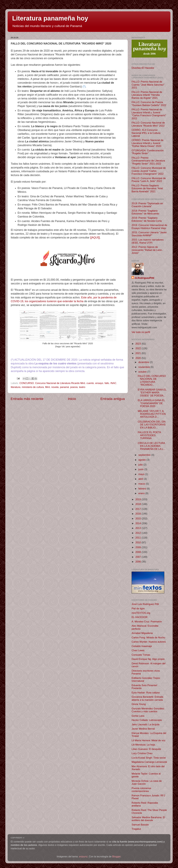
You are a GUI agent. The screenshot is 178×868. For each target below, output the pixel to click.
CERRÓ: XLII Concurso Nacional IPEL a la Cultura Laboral (146, 133)
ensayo (99, 383)
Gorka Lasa (138, 716)
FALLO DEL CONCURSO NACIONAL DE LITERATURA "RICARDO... (152, 380)
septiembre (145, 455)
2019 (139, 499)
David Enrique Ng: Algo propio (148, 659)
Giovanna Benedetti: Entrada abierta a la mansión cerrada (147, 698)
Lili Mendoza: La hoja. (144, 745)
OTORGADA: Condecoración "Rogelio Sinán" (148, 152)
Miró (48, 387)
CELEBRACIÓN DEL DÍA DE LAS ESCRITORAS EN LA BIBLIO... (152, 425)
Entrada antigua (113, 399)
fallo (107, 383)
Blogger (116, 856)
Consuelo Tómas (141, 655)
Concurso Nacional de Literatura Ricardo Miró (60, 383)
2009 (139, 547)
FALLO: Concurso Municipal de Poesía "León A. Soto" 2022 (149, 180)
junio (141, 469)
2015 (139, 518)
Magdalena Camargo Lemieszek (149, 762)
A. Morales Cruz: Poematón (147, 622)
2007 (139, 557)
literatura (16, 387)
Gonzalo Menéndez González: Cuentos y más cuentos (148, 710)
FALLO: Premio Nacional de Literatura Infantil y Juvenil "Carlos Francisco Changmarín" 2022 (149, 114)
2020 (139, 358)
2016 (139, 514)
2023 (139, 344)
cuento (90, 383)
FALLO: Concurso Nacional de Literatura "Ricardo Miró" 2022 (148, 124)
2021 (139, 353)
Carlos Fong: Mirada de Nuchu (148, 637)
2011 (139, 538)
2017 (139, 509)
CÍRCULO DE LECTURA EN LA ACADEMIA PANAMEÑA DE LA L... (151, 446)
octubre (143, 372)
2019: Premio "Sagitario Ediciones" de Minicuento (145, 212)
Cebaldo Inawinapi (142, 646)
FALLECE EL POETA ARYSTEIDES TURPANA (149, 435)
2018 (139, 504)
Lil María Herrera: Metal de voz (148, 740)
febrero (143, 489)
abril (141, 479)
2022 (139, 348)
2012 (139, 533)
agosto (142, 460)
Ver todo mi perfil (141, 332)
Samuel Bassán (140, 825)
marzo (142, 484)
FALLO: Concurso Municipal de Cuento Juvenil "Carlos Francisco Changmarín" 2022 (149, 171)
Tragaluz (136, 829)
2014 (139, 523)
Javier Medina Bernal (143, 729)
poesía (74, 387)
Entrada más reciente (27, 399)
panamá (64, 387)
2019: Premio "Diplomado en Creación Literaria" (147, 205)
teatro (82, 387)
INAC (113, 383)
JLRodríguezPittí (144, 278)
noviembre (144, 367)
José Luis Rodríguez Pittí (145, 604)
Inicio (72, 399)
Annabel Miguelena (142, 633)
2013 (139, 528)
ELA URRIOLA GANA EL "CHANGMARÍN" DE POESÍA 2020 (151, 403)
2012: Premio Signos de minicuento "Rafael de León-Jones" (147, 250)
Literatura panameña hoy (50, 18)
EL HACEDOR (140, 617)
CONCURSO (27, 383)
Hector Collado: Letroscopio (147, 720)
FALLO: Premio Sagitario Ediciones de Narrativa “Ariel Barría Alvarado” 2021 (147, 188)
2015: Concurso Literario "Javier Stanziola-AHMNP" (149, 234)
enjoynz (83, 856)
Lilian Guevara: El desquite (146, 749)
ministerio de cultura (33, 387)
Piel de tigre (138, 608)
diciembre (144, 362)
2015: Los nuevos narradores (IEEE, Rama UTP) (148, 241)
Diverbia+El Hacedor (143, 68)
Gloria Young (139, 704)
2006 (139, 562)
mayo (142, 474)
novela (55, 387)
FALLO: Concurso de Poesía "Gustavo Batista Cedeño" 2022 (149, 104)
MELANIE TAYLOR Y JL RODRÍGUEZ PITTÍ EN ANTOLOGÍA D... (152, 414)
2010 (139, 542)
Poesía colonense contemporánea (141, 790)
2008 (139, 552)
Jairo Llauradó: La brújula (146, 724)
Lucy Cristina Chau (142, 753)
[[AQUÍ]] (95, 238)
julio (141, 465)
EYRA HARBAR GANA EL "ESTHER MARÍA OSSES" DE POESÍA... (152, 393)
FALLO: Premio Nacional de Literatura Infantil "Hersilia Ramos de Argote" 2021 (147, 95)
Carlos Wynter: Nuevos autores (149, 642)
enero (142, 493)
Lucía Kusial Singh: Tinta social (149, 758)
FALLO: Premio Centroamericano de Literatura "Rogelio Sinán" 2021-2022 (148, 161)
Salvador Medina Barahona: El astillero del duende (148, 819)
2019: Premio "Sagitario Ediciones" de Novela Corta (147, 219)
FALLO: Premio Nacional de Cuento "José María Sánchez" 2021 (148, 85)
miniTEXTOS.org (141, 613)
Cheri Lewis (138, 650)
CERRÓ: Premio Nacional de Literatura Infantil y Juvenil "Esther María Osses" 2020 (147, 143)
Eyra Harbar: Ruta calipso (146, 693)
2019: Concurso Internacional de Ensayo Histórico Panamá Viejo (149, 227)
